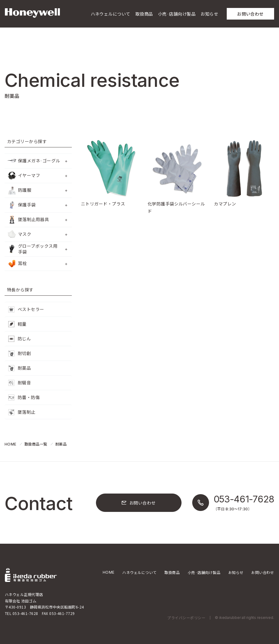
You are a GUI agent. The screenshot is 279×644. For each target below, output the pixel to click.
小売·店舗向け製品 (204, 572)
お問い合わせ (263, 572)
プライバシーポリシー (186, 618)
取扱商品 (172, 572)
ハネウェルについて (139, 572)
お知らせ (236, 572)
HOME (109, 572)
